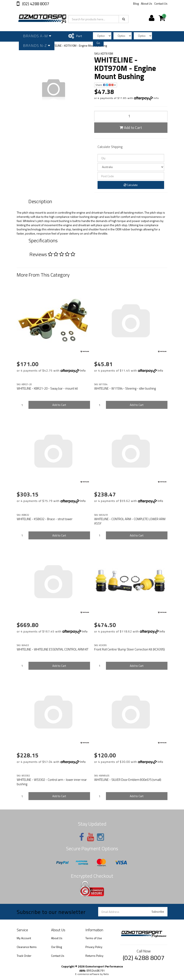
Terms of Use (94, 938)
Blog (136, 3)
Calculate (131, 185)
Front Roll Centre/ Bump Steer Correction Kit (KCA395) (129, 649)
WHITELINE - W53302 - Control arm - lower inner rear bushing (52, 782)
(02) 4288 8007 (35, 4)
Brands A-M (37, 36)
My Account (24, 938)
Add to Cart (131, 128)
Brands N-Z (37, 46)
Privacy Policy (94, 947)
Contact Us (161, 3)
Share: (106, 85)
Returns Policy (94, 956)
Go (98, 43)
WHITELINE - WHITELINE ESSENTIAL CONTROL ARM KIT (53, 649)
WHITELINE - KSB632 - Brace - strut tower (45, 519)
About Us (147, 3)
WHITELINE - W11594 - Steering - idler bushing (125, 388)
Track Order (24, 956)
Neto (106, 974)
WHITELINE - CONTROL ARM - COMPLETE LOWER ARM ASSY (130, 521)
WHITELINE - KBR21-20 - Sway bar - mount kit (47, 388)
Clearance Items (27, 947)
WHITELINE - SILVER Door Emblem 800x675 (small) (128, 780)
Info (156, 98)
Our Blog (57, 947)
